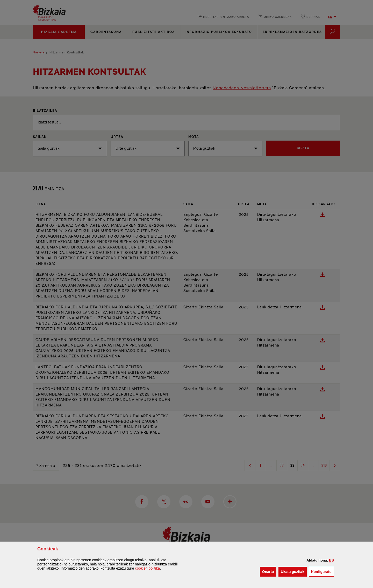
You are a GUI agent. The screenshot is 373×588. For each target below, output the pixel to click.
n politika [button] (147, 568)
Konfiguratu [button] (322, 571)
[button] (331, 560)
